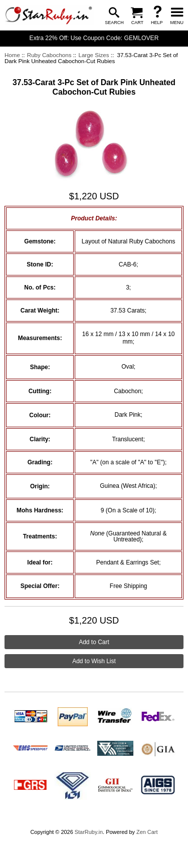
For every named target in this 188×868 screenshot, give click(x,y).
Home (12, 55)
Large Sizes (94, 55)
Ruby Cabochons (49, 55)
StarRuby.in (89, 832)
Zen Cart (147, 832)
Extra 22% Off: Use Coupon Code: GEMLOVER (94, 38)
